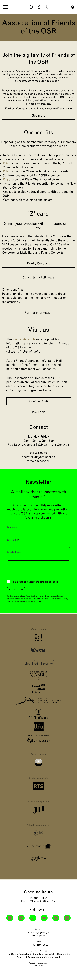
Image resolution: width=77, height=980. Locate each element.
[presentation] (26, 570)
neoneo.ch (44, 963)
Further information (38, 313)
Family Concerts (38, 264)
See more (39, 116)
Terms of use (39, 966)
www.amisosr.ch (39, 461)
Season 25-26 (39, 401)
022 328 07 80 (38, 453)
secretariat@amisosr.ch (39, 457)
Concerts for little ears (39, 278)
